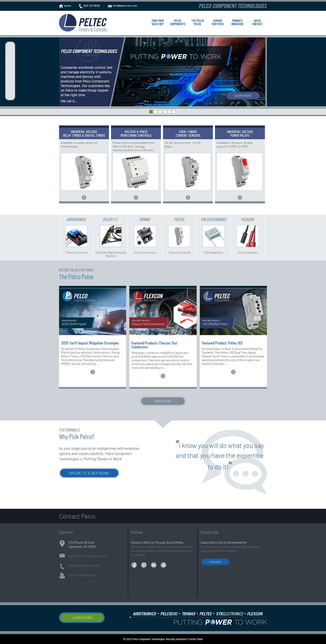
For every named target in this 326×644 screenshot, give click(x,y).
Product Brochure (237, 22)
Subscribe (215, 562)
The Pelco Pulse (198, 22)
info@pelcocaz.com (95, 556)
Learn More (243, 96)
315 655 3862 (88, 575)
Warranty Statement (176, 639)
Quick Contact (257, 22)
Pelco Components (178, 22)
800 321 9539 (92, 566)
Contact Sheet (196, 639)
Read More (163, 401)
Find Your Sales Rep (158, 22)
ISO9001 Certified (218, 22)
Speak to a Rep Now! (89, 473)
